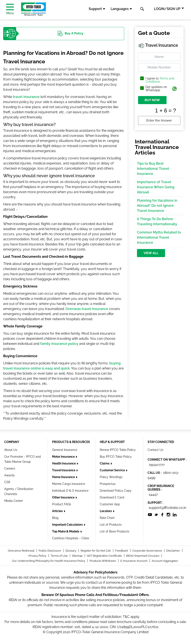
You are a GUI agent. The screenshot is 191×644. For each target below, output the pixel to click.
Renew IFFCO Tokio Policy (118, 450)
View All (151, 253)
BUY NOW (152, 100)
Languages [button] (120, 9)
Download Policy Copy (116, 491)
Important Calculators (68, 525)
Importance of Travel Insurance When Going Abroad (156, 187)
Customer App (110, 504)
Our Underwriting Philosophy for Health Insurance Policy (49, 561)
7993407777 (157, 465)
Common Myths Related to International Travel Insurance (159, 237)
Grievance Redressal (21, 551)
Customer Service (113, 470)
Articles (58, 511)
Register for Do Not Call (96, 551)
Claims (105, 463)
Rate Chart (107, 518)
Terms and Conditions (160, 80)
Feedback (122, 551)
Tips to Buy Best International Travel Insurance (153, 169)
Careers (10, 468)
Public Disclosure (50, 551)
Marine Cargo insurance (69, 484)
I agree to (160, 80)
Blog (55, 518)
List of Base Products (115, 531)
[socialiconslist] (150, 514)
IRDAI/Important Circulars (143, 556)
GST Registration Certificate (105, 556)
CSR (7, 482)
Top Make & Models (66, 531)
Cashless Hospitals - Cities (71, 538)
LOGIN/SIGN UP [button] (167, 9)
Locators (106, 511)
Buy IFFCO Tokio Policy (116, 457)
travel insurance (26, 97)
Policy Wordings (111, 477)
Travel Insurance (64, 470)
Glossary (71, 551)
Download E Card (112, 497)
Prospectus (108, 484)
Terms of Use (59, 556)
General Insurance (65, 450)
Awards (9, 475)
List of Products (111, 525)
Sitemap (78, 556)
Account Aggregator (165, 561)
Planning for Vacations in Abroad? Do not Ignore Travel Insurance (157, 206)
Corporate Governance (148, 551)
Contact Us (155, 450)
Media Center (14, 501)
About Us (11, 450)
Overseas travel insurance (87, 309)
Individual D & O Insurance (70, 491)
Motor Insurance (64, 457)
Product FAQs (62, 504)
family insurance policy (59, 344)
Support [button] (95, 9)
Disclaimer (173, 551)
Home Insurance (64, 477)
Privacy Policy (38, 556)
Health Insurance (64, 463)
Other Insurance (64, 497)
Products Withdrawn (103, 561)
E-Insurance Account (134, 561)
